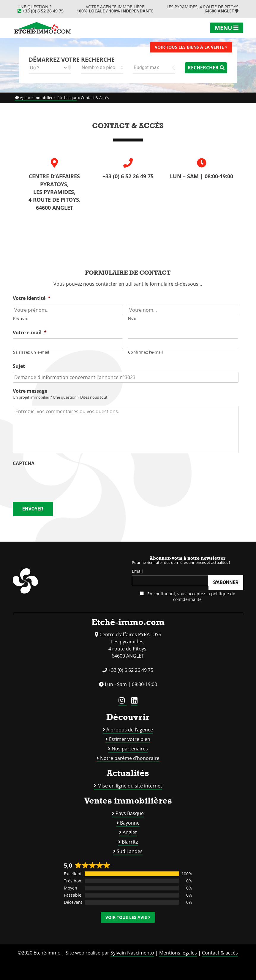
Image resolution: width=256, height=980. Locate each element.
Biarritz (130, 842)
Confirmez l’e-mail (145, 352)
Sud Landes (130, 851)
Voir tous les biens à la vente (191, 47)
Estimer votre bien (130, 739)
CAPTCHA (24, 463)
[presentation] (58, 481)
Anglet (130, 832)
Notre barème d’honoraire (130, 758)
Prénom (21, 318)
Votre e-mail (30, 333)
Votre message (30, 391)
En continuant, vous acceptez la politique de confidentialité (188, 596)
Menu (227, 28)
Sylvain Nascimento (132, 953)
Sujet (19, 366)
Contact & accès (220, 953)
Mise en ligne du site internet (130, 786)
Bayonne (130, 823)
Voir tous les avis (128, 917)
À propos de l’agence (130, 730)
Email (137, 571)
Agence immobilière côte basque (46, 98)
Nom (133, 318)
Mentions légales (178, 953)
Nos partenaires (130, 749)
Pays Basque (130, 813)
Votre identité (32, 298)
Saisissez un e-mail (31, 352)
